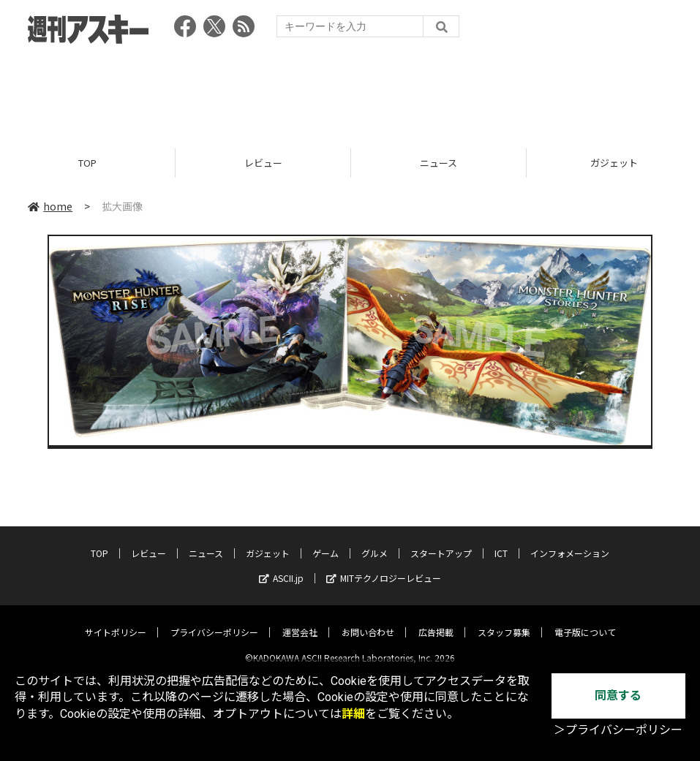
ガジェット (268, 541)
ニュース (439, 163)
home (50, 206)
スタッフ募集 (504, 620)
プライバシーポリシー (214, 620)
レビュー (263, 163)
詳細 (353, 714)
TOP (87, 163)
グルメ (375, 541)
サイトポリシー (116, 620)
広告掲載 (436, 620)
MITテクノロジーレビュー (384, 566)
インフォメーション (570, 541)
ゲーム (325, 541)
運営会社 (300, 620)
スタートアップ (441, 541)
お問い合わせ (368, 620)
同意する (618, 696)
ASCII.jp (281, 566)
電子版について (585, 620)
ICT (501, 541)
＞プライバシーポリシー (618, 730)
